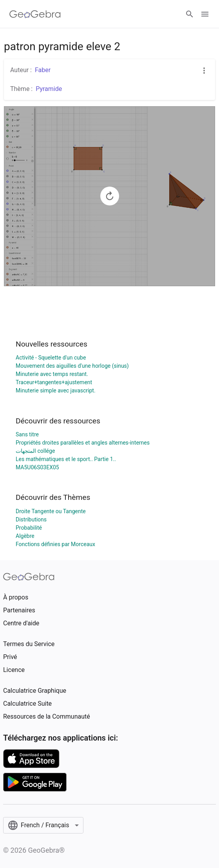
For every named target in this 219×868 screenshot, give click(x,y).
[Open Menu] (205, 14)
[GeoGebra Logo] (35, 14)
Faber (43, 70)
